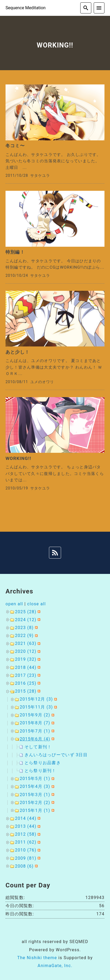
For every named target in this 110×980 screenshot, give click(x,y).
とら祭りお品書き (43, 763)
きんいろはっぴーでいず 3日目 (56, 755)
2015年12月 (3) (36, 699)
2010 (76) (26, 850)
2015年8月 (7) (35, 723)
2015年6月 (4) (35, 739)
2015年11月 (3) (36, 707)
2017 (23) (26, 675)
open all (14, 604)
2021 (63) (26, 643)
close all (36, 604)
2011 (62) (26, 842)
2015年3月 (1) (35, 795)
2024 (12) (26, 620)
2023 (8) (24, 628)
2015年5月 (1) (35, 779)
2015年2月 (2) (35, 803)
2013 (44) (26, 826)
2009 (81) (26, 858)
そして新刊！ (38, 747)
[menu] (99, 8)
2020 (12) (26, 651)
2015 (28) (26, 691)
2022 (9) (24, 636)
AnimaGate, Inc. (55, 966)
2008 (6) (24, 866)
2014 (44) (26, 818)
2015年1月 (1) (35, 810)
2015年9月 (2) (35, 715)
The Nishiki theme (37, 958)
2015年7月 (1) (35, 731)
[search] (86, 8)
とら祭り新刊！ (40, 771)
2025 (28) (26, 612)
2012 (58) (26, 834)
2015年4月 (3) (35, 786)
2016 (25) (26, 683)
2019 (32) (26, 659)
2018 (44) (26, 667)
